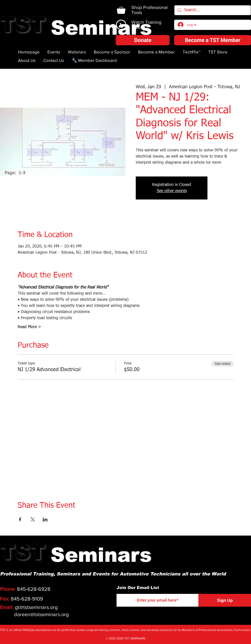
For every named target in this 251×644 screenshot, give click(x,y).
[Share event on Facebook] (20, 519)
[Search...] (212, 10)
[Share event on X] (33, 519)
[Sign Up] (225, 600)
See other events (172, 191)
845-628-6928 (34, 589)
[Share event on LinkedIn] (45, 519)
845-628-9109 (27, 599)
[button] (143, 40)
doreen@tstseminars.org (41, 614)
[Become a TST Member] (213, 40)
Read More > (29, 327)
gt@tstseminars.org (36, 607)
